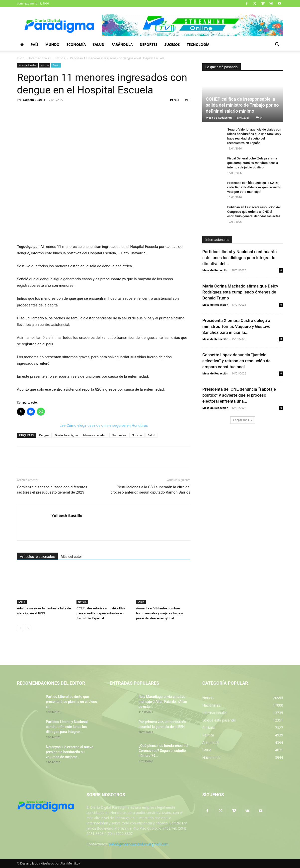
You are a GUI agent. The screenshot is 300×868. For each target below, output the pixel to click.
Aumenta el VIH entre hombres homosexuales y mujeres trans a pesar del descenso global (159, 613)
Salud (98, 44)
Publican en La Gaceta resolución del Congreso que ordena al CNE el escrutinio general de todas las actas (254, 212)
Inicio (21, 58)
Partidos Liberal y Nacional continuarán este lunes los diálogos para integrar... (67, 727)
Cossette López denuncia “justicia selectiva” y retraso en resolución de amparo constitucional (236, 361)
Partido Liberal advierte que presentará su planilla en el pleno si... (72, 702)
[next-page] (28, 628)
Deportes (149, 44)
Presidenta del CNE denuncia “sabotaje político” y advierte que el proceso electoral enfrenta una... (239, 395)
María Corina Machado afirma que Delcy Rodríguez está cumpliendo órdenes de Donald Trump (240, 292)
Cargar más (243, 420)
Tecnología (198, 44)
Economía (76, 44)
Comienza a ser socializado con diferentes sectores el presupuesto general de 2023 (52, 490)
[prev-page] (20, 628)
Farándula (122, 44)
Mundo (52, 44)
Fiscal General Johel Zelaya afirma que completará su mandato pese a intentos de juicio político (253, 163)
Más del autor (71, 557)
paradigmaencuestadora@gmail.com (139, 844)
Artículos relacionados (37, 557)
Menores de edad (95, 435)
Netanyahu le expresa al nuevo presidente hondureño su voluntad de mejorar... (70, 752)
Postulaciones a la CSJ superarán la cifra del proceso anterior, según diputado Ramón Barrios (150, 490)
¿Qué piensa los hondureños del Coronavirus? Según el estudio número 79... (163, 751)
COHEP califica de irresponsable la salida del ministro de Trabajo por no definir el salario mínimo (242, 105)
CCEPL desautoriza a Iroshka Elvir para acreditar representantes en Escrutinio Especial (101, 613)
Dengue (44, 435)
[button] (277, 45)
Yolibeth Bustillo (34, 100)
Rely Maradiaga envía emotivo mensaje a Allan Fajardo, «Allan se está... (163, 702)
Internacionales (40, 58)
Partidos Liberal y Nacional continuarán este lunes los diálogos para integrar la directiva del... (239, 258)
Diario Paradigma (66, 435)
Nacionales (119, 435)
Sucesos (172, 44)
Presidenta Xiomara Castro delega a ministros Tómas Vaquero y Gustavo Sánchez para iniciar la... (236, 326)
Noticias (137, 435)
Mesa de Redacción (219, 117)
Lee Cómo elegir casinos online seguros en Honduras (104, 426)
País (35, 44)
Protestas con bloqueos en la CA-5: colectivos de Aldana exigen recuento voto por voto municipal (254, 187)
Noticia (60, 58)
